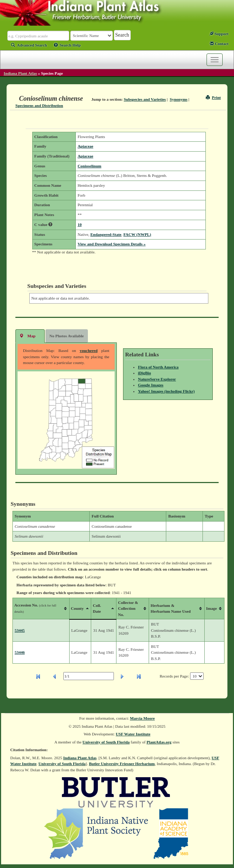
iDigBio (144, 373)
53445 (20, 630)
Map (27, 336)
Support (219, 34)
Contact (219, 44)
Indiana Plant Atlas (20, 73)
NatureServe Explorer (157, 379)
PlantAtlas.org (159, 742)
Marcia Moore (142, 718)
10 (80, 225)
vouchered (89, 350)
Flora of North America (158, 367)
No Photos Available (67, 336)
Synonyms (179, 99)
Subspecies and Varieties (145, 99)
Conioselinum (90, 166)
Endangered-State (106, 234)
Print (213, 97)
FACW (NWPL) (137, 234)
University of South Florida (106, 742)
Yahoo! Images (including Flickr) (166, 391)
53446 (20, 652)
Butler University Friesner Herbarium (122, 764)
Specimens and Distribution (39, 105)
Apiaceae (86, 146)
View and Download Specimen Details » (112, 244)
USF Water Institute (133, 734)
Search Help (67, 45)
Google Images (151, 385)
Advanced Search (29, 45)
